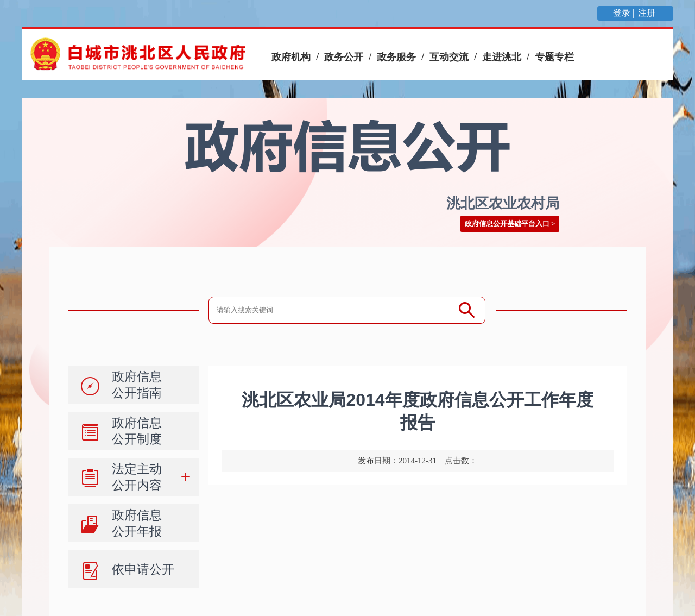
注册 (648, 13)
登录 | (625, 13)
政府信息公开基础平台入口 (507, 224)
